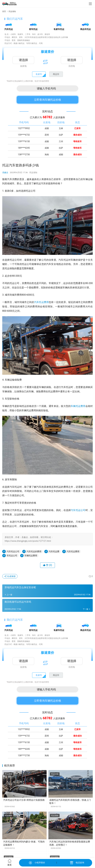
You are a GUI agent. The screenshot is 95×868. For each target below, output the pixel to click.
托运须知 (33, 172)
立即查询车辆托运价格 (47, 100)
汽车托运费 (54, 551)
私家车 (39, 74)
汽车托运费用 (41, 302)
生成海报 (10, 576)
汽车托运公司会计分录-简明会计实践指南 (24, 800)
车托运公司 (12, 556)
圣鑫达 (5, 172)
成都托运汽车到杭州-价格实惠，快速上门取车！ (70, 802)
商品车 (56, 74)
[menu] (90, 4)
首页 (4, 11)
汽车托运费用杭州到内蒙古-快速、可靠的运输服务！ (24, 843)
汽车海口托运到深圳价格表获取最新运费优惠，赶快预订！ (70, 843)
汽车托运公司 (78, 510)
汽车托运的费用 (34, 551)
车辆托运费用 (78, 406)
